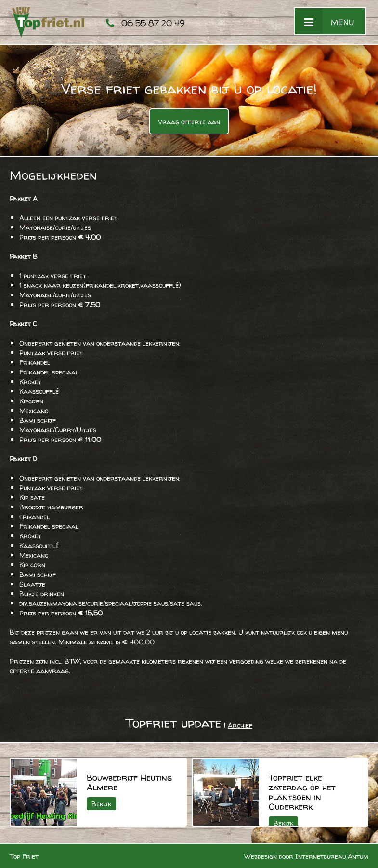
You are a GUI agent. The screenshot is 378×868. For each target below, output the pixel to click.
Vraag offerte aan (189, 122)
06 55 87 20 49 (153, 23)
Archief (240, 725)
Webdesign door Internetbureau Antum (306, 856)
